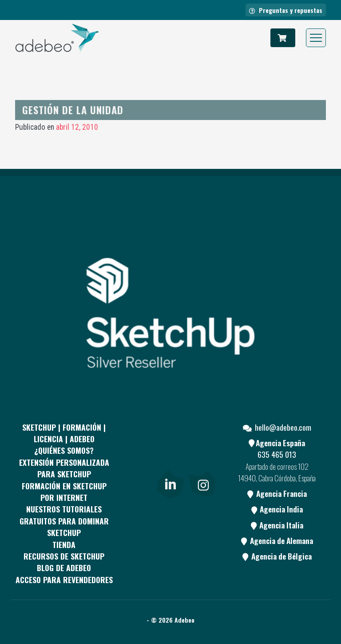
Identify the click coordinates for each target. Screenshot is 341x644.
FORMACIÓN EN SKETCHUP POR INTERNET (64, 492)
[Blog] (137, 482)
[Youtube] (202, 449)
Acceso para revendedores (64, 580)
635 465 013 (277, 454)
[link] (170, 482)
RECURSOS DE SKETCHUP (64, 556)
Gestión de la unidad (73, 110)
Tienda (64, 544)
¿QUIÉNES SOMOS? (64, 450)
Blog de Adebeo (64, 568)
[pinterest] (170, 449)
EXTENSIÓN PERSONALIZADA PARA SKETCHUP (64, 468)
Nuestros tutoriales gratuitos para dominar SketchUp (64, 521)
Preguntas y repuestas (286, 10)
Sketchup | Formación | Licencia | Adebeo (64, 433)
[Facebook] (137, 449)
